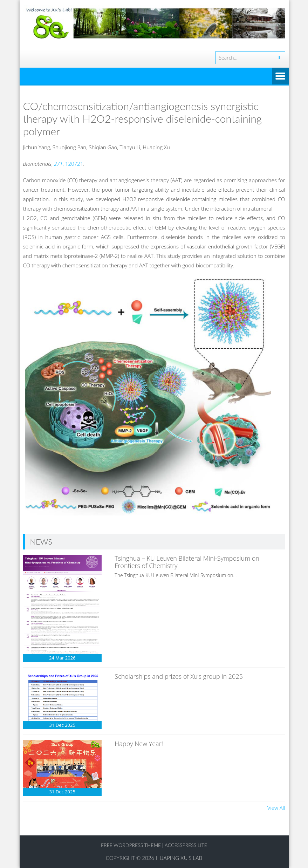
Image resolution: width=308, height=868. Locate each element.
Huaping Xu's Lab (179, 858)
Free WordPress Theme (131, 845)
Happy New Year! (139, 744)
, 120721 (69, 164)
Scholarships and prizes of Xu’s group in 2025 (179, 676)
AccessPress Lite (186, 845)
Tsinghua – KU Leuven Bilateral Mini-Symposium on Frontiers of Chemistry (187, 562)
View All (276, 808)
